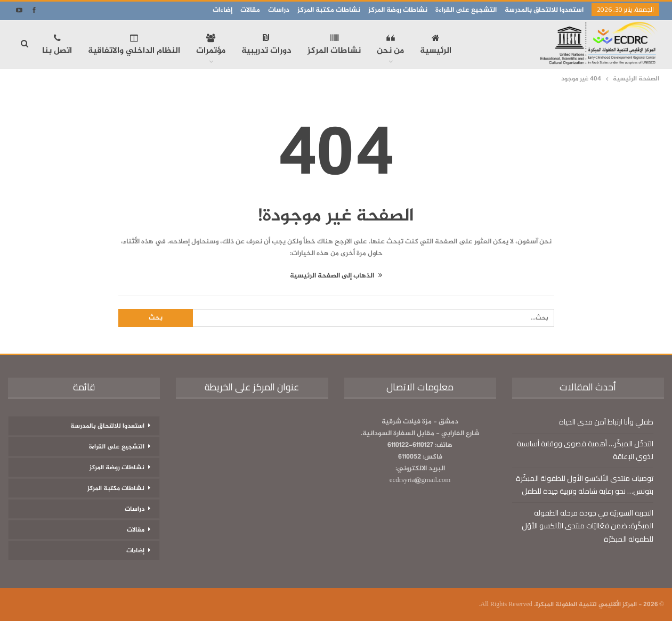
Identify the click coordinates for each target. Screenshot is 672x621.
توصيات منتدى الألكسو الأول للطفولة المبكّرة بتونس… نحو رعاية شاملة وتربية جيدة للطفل (585, 485)
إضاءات (222, 10)
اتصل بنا (57, 46)
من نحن (390, 46)
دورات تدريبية (266, 46)
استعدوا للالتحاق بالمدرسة (544, 10)
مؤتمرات (211, 46)
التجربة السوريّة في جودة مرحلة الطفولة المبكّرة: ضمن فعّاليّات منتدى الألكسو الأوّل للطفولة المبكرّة (588, 526)
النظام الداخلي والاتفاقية (134, 46)
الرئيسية (436, 46)
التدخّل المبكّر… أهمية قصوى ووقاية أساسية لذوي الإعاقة (585, 450)
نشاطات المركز (334, 46)
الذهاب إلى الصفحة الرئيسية (336, 276)
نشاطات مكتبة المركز (329, 10)
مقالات (250, 10)
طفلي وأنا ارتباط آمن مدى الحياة (606, 422)
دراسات (279, 10)
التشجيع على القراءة (466, 10)
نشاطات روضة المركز (398, 10)
